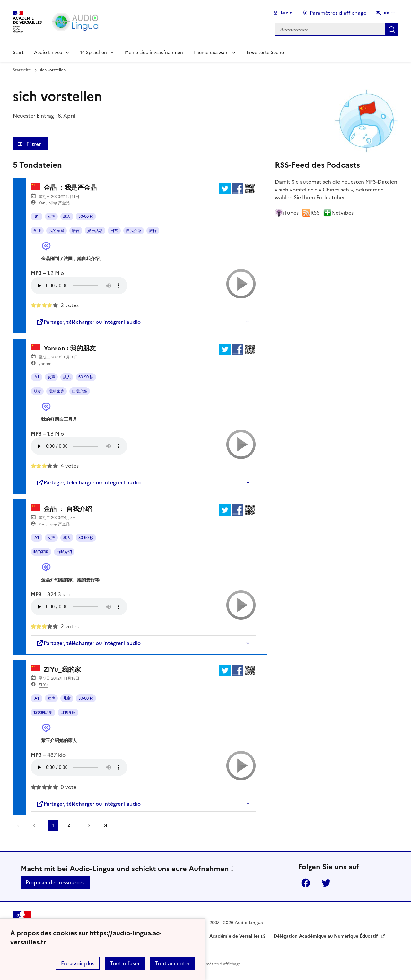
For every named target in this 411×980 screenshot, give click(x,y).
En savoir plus (78, 963)
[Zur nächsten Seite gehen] (87, 825)
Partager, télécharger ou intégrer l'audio (88, 322)
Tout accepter (173, 963)
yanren (45, 364)
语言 (76, 231)
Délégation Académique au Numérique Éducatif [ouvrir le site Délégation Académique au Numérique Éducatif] (326, 936)
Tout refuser (125, 963)
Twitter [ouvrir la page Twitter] (326, 883)
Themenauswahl (211, 53)
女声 (51, 216)
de (386, 13)
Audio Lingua (48, 53)
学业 (37, 231)
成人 (67, 216)
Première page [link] (18, 825)
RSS (311, 213)
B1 (37, 216)
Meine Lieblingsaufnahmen (154, 53)
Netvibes (338, 213)
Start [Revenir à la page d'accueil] (18, 53)
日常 (114, 231)
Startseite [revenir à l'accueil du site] (22, 70)
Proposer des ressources (55, 882)
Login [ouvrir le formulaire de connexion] (287, 13)
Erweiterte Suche (265, 53)
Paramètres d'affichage (219, 964)
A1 (37, 377)
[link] (36, 825)
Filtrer (34, 144)
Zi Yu (43, 685)
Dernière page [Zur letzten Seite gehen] (105, 825)
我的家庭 (57, 231)
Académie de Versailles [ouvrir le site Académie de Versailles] (234, 936)
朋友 (37, 391)
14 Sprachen (94, 53)
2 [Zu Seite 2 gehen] (69, 825)
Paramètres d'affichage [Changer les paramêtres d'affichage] (338, 13)
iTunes (287, 213)
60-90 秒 (86, 377)
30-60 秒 (86, 216)
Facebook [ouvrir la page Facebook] (306, 883)
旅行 (153, 231)
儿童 (67, 698)
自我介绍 (134, 231)
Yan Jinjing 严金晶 (54, 203)
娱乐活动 (95, 231)
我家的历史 (43, 712)
